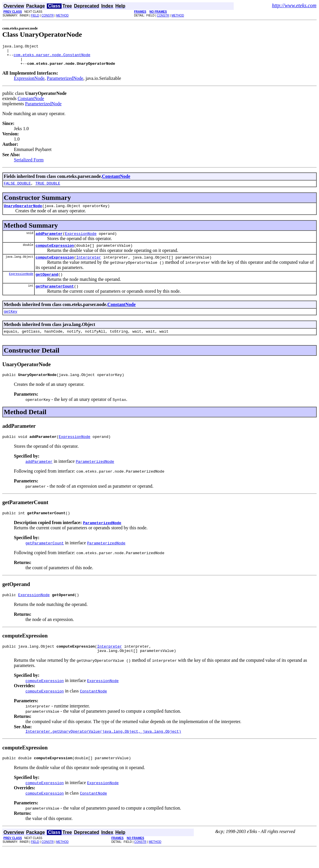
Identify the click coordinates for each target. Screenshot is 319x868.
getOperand (47, 284)
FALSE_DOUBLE (17, 188)
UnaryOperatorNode (23, 212)
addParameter (49, 240)
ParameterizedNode (65, 83)
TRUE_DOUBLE (48, 188)
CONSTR (47, 15)
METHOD (62, 15)
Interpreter (88, 266)
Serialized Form (29, 164)
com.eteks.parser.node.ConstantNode (52, 57)
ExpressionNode (29, 83)
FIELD (35, 15)
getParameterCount (55, 296)
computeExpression (55, 253)
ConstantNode (31, 103)
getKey (11, 322)
